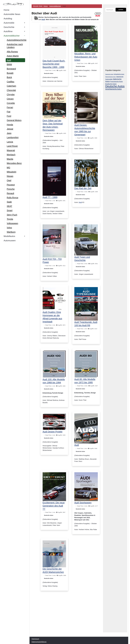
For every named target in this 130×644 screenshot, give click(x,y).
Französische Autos (116, 82)
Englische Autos (111, 84)
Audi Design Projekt (53, 432)
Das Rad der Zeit (83, 188)
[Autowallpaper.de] (14, 4)
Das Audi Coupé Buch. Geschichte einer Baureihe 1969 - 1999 (54, 64)
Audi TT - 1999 (50, 197)
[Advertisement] (67, 616)
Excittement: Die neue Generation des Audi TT (54, 506)
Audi (43, 20)
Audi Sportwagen (83, 503)
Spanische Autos (109, 74)
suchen (121, 10)
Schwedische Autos (119, 74)
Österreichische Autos (111, 77)
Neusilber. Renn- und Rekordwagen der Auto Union (86, 57)
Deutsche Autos (49, 73)
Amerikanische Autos (114, 89)
